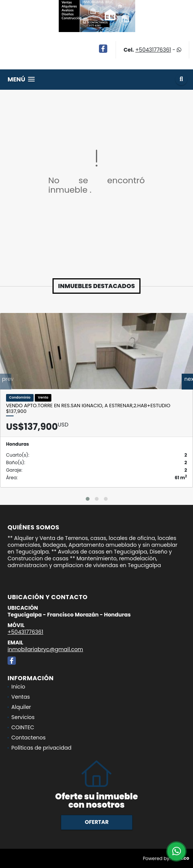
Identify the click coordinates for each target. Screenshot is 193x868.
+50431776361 (153, 50)
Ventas (21, 697)
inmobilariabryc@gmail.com (45, 649)
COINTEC (23, 727)
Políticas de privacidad (41, 748)
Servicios (23, 717)
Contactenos (29, 738)
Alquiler (21, 707)
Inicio (18, 687)
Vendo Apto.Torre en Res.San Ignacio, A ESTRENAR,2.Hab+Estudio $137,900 (88, 409)
